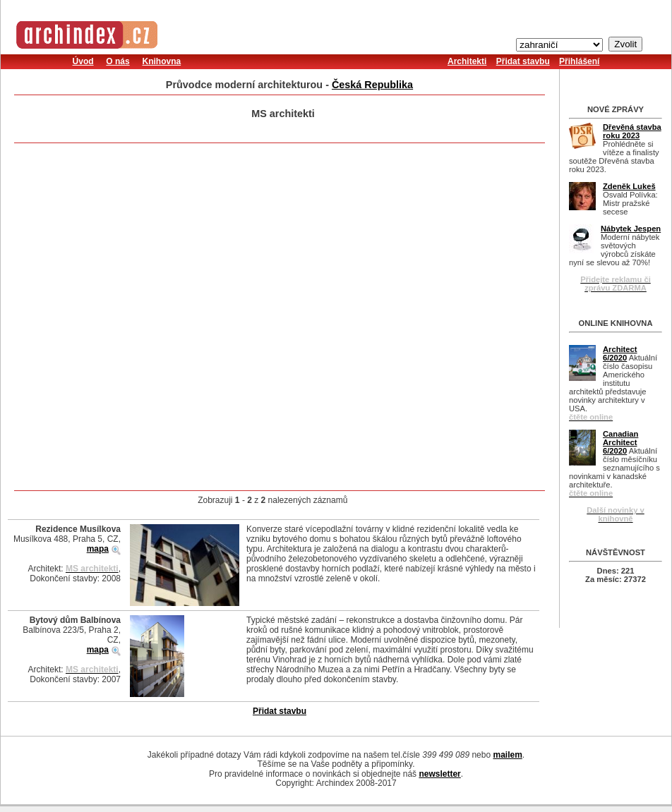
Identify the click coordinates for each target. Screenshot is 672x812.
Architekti (467, 61)
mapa (98, 549)
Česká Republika (372, 85)
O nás (118, 61)
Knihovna (161, 61)
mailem (507, 755)
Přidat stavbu (523, 61)
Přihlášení (579, 61)
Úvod (83, 61)
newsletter (439, 774)
